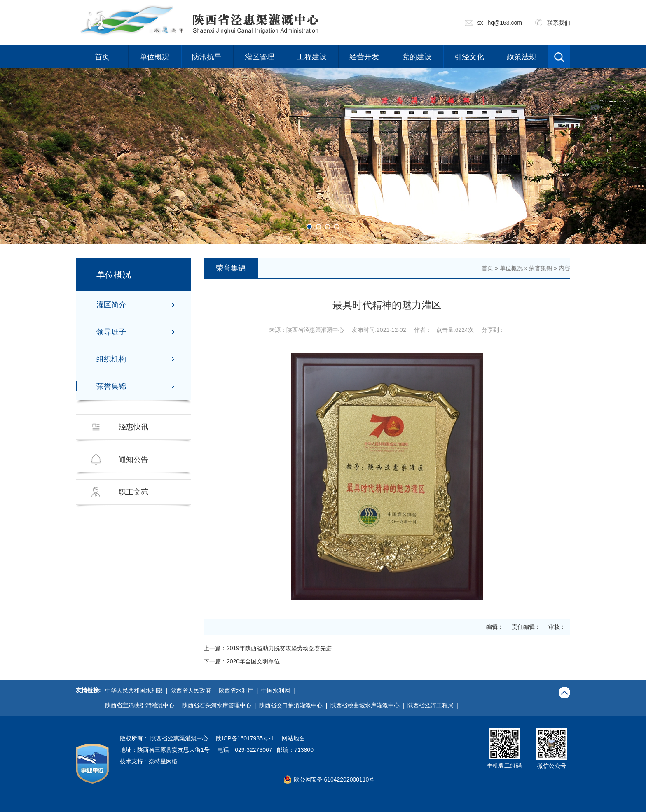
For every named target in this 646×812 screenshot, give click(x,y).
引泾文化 (469, 57)
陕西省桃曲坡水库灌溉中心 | (369, 705)
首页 (102, 57)
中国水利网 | (280, 691)
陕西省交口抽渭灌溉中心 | (295, 705)
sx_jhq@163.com (500, 23)
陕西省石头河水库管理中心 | (221, 705)
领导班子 (111, 332)
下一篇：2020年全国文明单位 (242, 661)
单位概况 (154, 57)
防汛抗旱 (207, 57)
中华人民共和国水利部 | (138, 691)
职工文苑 (133, 492)
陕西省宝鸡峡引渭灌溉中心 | (144, 705)
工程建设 (312, 57)
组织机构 (111, 359)
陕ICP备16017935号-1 (245, 738)
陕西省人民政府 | (195, 691)
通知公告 (133, 460)
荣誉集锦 (111, 386)
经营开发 (364, 57)
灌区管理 (260, 57)
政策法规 (522, 57)
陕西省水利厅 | (240, 691)
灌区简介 (111, 305)
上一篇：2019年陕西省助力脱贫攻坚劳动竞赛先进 (268, 648)
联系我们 (559, 23)
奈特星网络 (163, 761)
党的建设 (417, 57)
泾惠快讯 (133, 427)
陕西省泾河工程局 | (434, 705)
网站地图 (293, 738)
